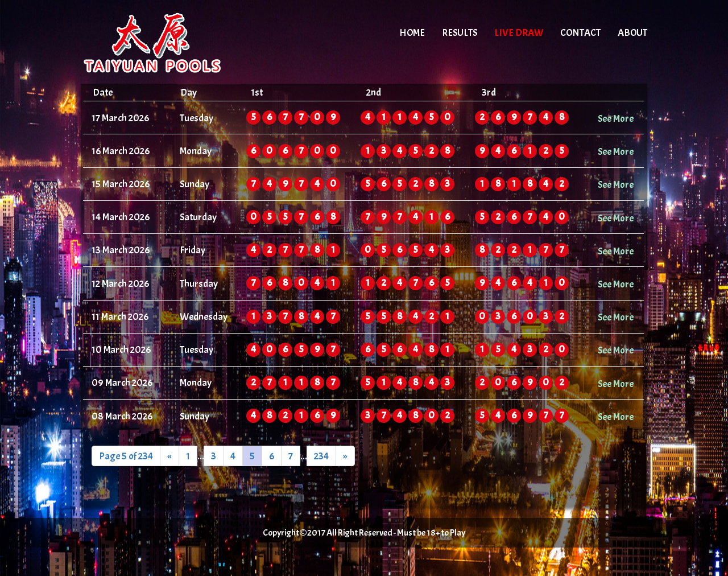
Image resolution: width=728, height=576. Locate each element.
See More (616, 118)
